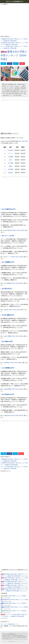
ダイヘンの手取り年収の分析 (14, 257)
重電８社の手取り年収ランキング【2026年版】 (14, 55)
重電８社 (4, 52)
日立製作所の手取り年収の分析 (14, 230)
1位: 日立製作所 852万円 (9, 209)
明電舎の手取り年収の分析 (13, 363)
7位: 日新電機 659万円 (8, 368)
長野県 (2, 596)
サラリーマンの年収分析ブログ (15, 2)
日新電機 (11, 169)
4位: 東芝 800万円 (7, 289)
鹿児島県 (2, 607)
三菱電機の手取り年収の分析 (14, 283)
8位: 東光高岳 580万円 (8, 394)
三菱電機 (11, 157)
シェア (10, 64)
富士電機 (11, 163)
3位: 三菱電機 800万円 (8, 262)
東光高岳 (11, 173)
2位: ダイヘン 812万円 (8, 236)
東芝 (11, 160)
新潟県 (2, 603)
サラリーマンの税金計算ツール (9, 624)
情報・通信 (3, 615)
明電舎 (11, 166)
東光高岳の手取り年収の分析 (14, 415)
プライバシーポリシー (22, 642)
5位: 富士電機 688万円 (8, 315)
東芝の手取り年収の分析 (12, 310)
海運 (2, 600)
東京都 (2, 611)
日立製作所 (11, 150)
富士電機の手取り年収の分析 (14, 336)
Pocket (22, 64)
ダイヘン (11, 154)
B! (16, 64)
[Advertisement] (14, 20)
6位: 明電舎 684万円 (7, 342)
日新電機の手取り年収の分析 (14, 389)
